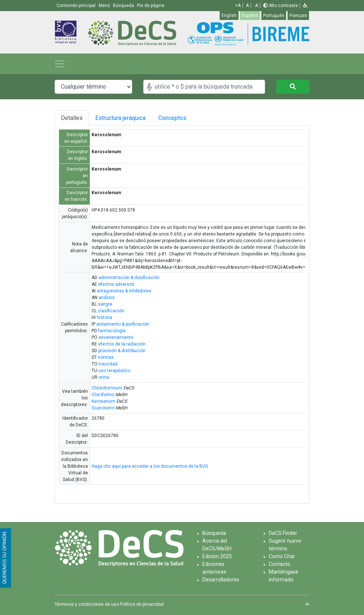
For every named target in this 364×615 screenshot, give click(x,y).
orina (104, 377)
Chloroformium (107, 388)
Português (274, 16)
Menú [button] (105, 6)
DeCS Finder (283, 533)
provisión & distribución (122, 351)
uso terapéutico (114, 371)
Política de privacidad (142, 604)
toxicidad (108, 364)
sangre (105, 304)
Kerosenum (103, 401)
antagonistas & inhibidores (124, 291)
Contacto (279, 564)
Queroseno (103, 408)
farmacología (112, 331)
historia (104, 317)
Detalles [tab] (73, 118)
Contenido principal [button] (77, 6)
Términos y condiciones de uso (87, 604)
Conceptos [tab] (188, 118)
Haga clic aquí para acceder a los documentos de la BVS (150, 466)
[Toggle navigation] (59, 64)
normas (106, 357)
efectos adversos (116, 284)
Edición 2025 (217, 556)
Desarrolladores (221, 580)
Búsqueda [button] (124, 6)
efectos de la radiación (122, 344)
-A (256, 6)
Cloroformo (103, 395)
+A (238, 6)
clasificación (111, 311)
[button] (305, 6)
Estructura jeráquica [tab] (125, 118)
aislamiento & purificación (123, 324)
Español (250, 16)
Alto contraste (281, 6)
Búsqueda (214, 533)
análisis (107, 298)
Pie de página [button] (151, 6)
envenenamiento (116, 337)
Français (298, 16)
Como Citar (282, 556)
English (229, 16)
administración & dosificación (129, 278)
